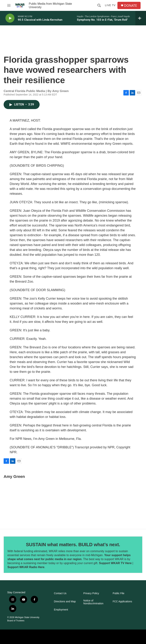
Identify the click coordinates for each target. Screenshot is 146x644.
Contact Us (60, 593)
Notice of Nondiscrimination (93, 602)
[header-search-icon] (99, 5)
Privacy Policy (91, 593)
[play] (10, 18)
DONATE (131, 6)
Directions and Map (65, 602)
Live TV (110, 5)
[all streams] (141, 18)
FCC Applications (122, 602)
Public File (119, 593)
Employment (61, 610)
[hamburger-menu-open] (9, 5)
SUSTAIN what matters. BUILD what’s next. (73, 545)
